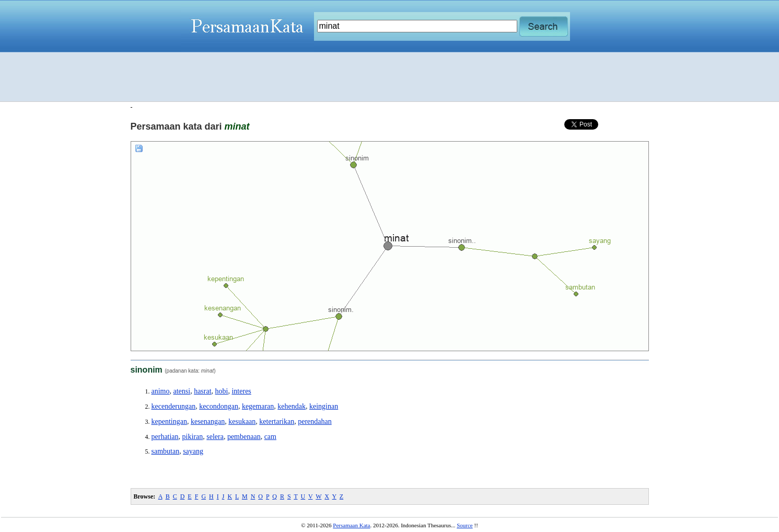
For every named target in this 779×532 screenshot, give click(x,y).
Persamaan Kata (351, 525)
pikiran (193, 437)
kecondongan (219, 406)
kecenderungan (174, 406)
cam (270, 437)
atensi (182, 391)
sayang (193, 451)
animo (161, 391)
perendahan (315, 421)
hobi (222, 391)
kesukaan (242, 421)
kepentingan (169, 421)
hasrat (202, 391)
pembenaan (244, 437)
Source (465, 525)
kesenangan (208, 421)
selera (215, 437)
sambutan (166, 451)
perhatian (165, 437)
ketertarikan (277, 421)
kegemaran (258, 406)
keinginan (324, 406)
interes (241, 391)
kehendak (292, 406)
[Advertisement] (390, 77)
